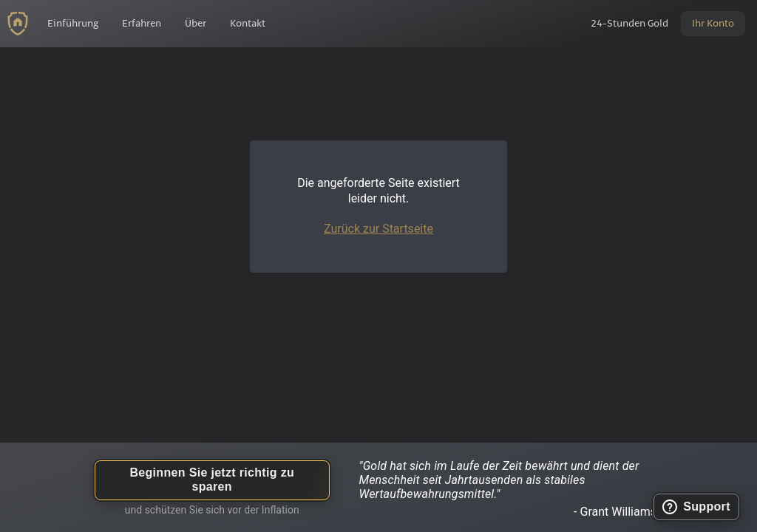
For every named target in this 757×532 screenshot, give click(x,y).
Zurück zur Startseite (378, 229)
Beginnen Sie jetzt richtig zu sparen (212, 480)
